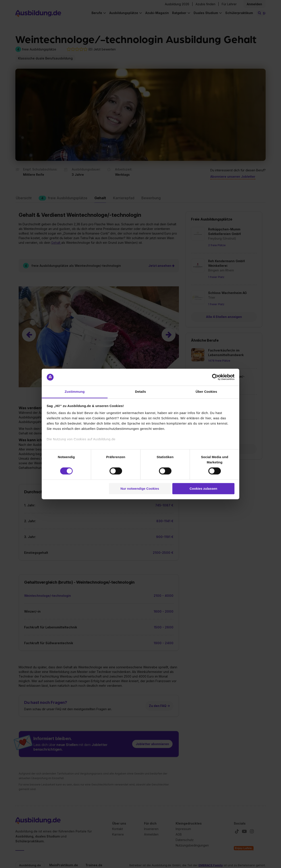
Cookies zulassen (203, 489)
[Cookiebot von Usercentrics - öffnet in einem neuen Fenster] (215, 377)
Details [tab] (140, 392)
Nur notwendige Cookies (140, 489)
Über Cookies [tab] (206, 392)
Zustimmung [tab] (75, 392)
